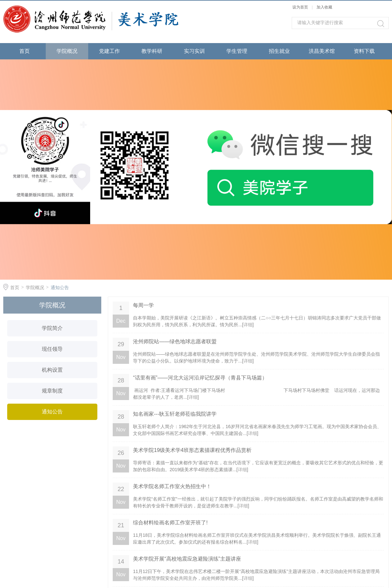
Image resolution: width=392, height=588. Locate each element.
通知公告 (60, 287)
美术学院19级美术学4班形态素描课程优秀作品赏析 (192, 450)
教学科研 (152, 51)
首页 (24, 51)
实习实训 (194, 51)
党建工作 (109, 51)
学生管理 (237, 51)
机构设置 (52, 370)
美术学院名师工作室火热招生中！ (172, 486)
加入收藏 (324, 7)
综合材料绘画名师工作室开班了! (170, 523)
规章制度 (52, 391)
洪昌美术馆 (322, 51)
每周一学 (143, 305)
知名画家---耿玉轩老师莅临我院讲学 (175, 414)
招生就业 (279, 51)
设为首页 (300, 7)
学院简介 (52, 328)
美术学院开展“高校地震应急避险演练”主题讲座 (187, 559)
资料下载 (364, 51)
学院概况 (67, 51)
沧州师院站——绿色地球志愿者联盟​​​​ (175, 341)
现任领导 (52, 349)
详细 (248, 325)
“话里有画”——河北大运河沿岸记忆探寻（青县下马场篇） (200, 378)
